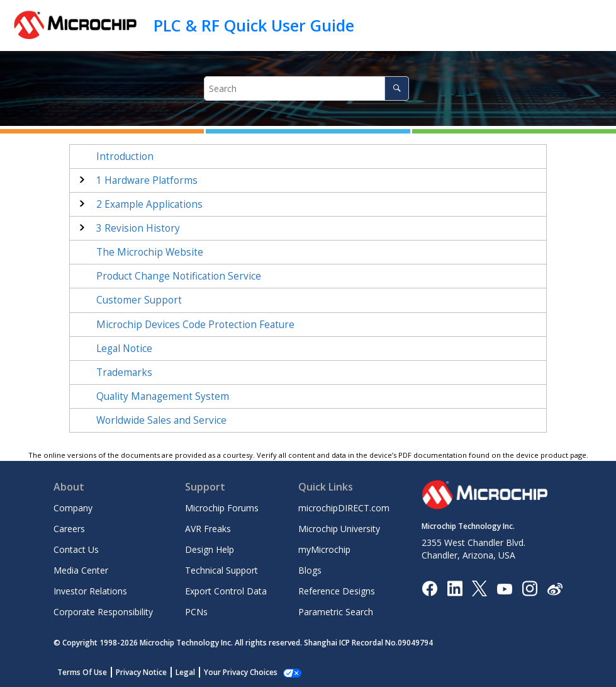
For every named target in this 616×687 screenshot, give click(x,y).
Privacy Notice (141, 672)
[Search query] (306, 88)
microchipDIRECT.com (344, 508)
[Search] (397, 88)
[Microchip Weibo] (555, 588)
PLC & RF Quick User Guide (254, 25)
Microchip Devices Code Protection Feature (195, 325)
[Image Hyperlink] (504, 588)
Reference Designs (337, 591)
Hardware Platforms (147, 180)
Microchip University (339, 529)
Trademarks (124, 372)
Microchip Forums (222, 508)
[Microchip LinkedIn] (455, 588)
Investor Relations (90, 591)
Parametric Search (336, 612)
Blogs (310, 570)
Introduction (125, 156)
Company (73, 508)
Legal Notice (124, 349)
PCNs (196, 612)
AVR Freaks (208, 529)
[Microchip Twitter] (479, 588)
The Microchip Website (150, 252)
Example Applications (149, 204)
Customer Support (139, 300)
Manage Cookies (234, 672)
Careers (69, 529)
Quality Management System (163, 396)
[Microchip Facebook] (429, 588)
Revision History (138, 228)
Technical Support (221, 570)
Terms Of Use (82, 672)
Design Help (210, 549)
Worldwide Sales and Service (161, 420)
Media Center (81, 570)
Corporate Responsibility (103, 612)
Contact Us (76, 549)
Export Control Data (226, 591)
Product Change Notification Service (179, 276)
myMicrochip (324, 549)
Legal (185, 672)
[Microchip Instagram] (529, 588)
